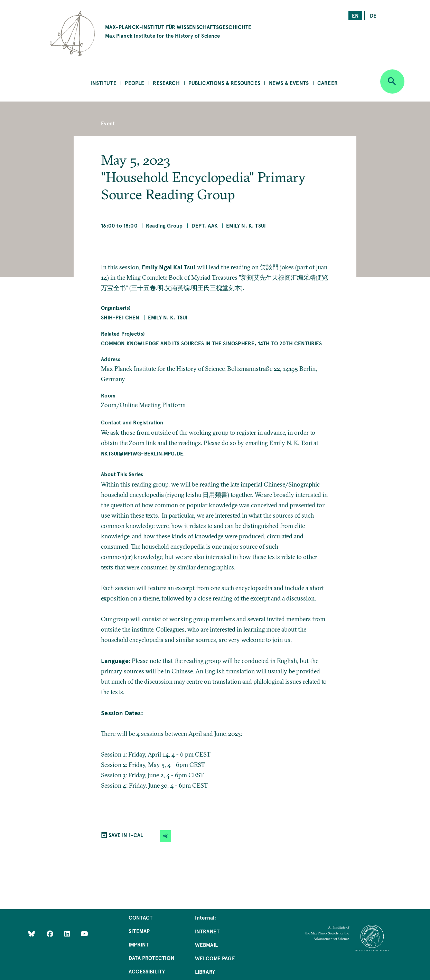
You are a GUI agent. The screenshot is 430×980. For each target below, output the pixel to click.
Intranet (207, 931)
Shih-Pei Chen (120, 317)
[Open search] (392, 81)
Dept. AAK (205, 225)
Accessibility (147, 971)
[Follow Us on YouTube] (84, 933)
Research (166, 83)
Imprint (139, 944)
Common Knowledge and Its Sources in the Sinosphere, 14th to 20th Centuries (211, 343)
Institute (104, 83)
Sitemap (139, 931)
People (134, 83)
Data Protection (152, 958)
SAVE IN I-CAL (126, 835)
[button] (166, 836)
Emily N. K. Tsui (246, 225)
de (373, 15)
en (355, 15)
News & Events (289, 83)
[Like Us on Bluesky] (32, 933)
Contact (141, 917)
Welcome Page (215, 958)
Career (328, 83)
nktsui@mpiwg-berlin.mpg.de (142, 453)
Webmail (206, 945)
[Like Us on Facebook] (51, 933)
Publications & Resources (224, 83)
